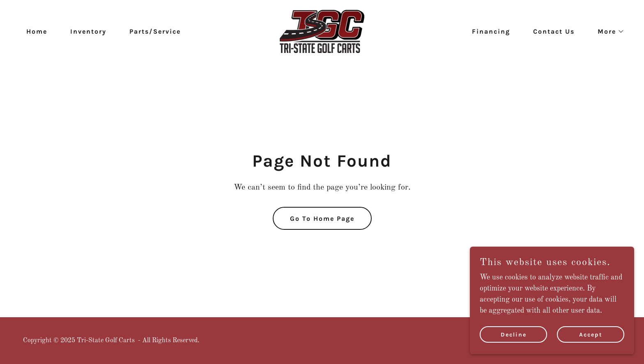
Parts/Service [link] (155, 31)
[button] (608, 32)
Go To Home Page (322, 219)
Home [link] (37, 31)
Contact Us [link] (554, 31)
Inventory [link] (88, 31)
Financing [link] (491, 31)
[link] (322, 31)
